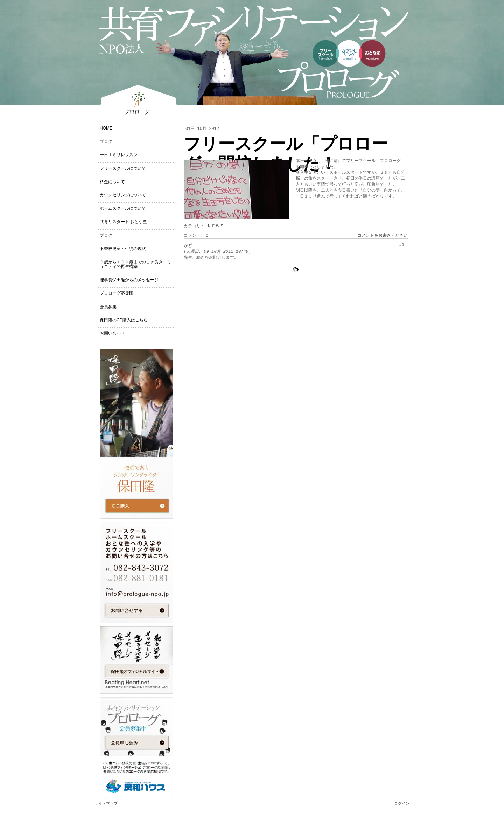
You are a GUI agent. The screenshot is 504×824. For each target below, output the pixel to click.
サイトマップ (106, 804)
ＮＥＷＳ (216, 226)
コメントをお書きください (383, 236)
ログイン (402, 804)
